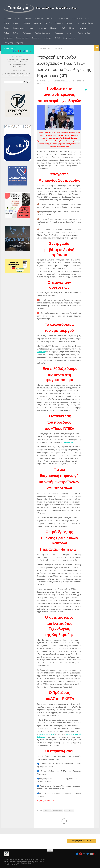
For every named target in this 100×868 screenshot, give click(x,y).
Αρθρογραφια (64, 18)
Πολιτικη (16, 33)
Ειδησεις (27, 23)
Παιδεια (6, 33)
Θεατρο (6, 28)
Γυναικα (6, 23)
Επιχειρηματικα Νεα (46, 48)
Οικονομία (71, 811)
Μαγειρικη (54, 28)
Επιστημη (58, 23)
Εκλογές (48, 23)
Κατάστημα (47, 38)
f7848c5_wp (50, 81)
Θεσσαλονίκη (68, 442)
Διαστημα (17, 23)
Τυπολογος (18, 8)
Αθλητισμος (39, 18)
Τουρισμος (59, 33)
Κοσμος (32, 28)
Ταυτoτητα (7, 18)
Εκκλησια (37, 23)
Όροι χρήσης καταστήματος (13, 43)
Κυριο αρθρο (28, 18)
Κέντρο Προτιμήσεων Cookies (82, 841)
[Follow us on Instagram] (30, 51)
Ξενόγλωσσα (8, 38)
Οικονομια (83, 28)
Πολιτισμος (27, 33)
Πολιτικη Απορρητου (23, 38)
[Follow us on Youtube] (27, 51)
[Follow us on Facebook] (14, 51)
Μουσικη (72, 28)
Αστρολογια (76, 18)
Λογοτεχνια (42, 28)
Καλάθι (58, 38)
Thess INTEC (47, 811)
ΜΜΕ (63, 28)
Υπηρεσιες (71, 33)
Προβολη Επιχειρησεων (43, 33)
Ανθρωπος (51, 18)
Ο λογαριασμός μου (70, 38)
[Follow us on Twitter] (24, 51)
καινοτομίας (42, 352)
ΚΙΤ (65, 811)
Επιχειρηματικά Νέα (57, 811)
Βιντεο (87, 18)
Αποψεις (18, 18)
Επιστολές (69, 23)
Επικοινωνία (36, 38)
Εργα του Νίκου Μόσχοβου (85, 23)
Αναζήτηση (27, 82)
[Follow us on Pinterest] (18, 51)
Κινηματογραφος (19, 28)
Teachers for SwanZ (85, 33)
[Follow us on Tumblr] (21, 51)
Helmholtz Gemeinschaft (47, 734)
